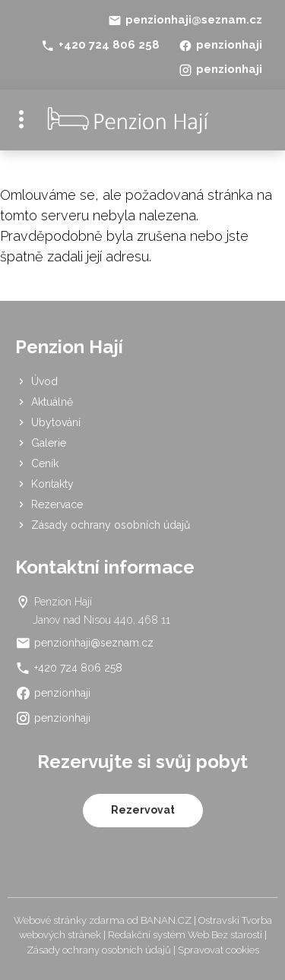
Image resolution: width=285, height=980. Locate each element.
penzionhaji (229, 45)
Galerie (49, 443)
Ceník (45, 463)
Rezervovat (143, 810)
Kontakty (52, 484)
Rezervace (57, 504)
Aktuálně (52, 402)
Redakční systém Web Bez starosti (185, 935)
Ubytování (56, 422)
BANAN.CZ (166, 920)
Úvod (44, 381)
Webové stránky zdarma (69, 920)
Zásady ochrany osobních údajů (111, 525)
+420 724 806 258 (109, 45)
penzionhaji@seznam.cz (194, 20)
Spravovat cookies (218, 950)
